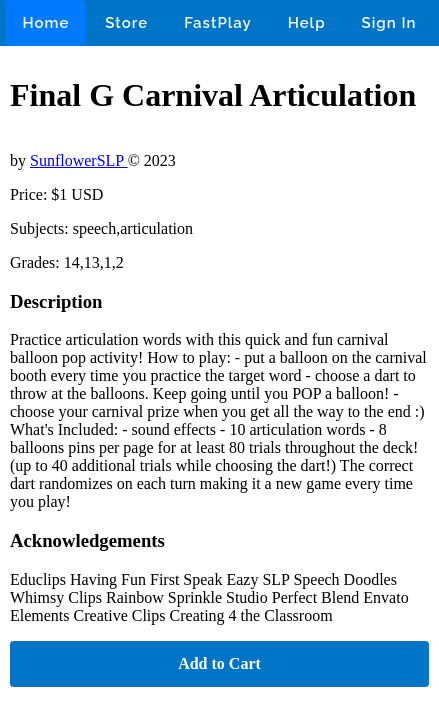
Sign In (389, 23)
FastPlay (218, 23)
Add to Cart (219, 663)
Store (126, 23)
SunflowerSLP (79, 160)
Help (307, 23)
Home (45, 23)
